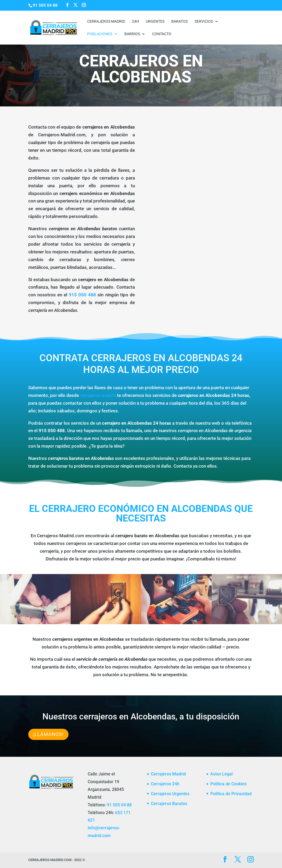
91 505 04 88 (119, 805)
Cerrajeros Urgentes (170, 794)
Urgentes (155, 21)
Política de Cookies (228, 784)
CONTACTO (162, 34)
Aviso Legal (221, 774)
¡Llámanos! (48, 734)
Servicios (204, 21)
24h (135, 21)
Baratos (180, 21)
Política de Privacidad (231, 794)
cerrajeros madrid (98, 395)
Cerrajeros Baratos (169, 804)
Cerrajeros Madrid (106, 21)
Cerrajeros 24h (165, 784)
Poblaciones (100, 34)
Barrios (132, 34)
